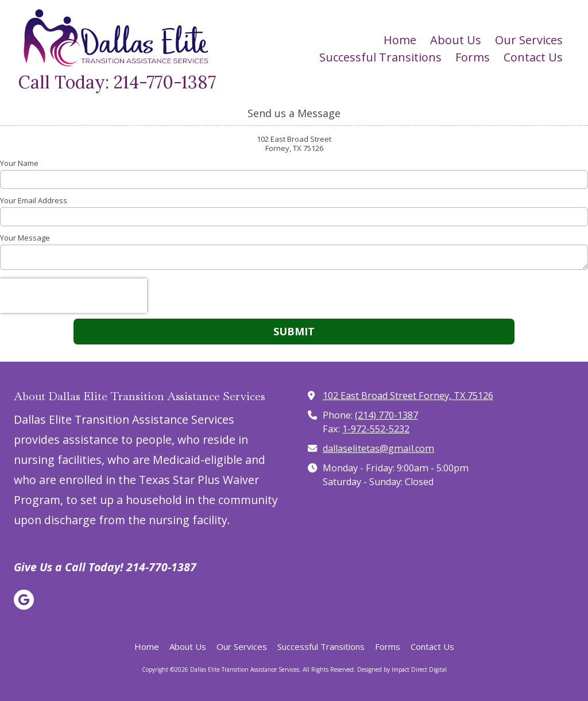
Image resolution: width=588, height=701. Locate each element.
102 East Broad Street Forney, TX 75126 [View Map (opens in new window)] (408, 396)
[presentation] (73, 296)
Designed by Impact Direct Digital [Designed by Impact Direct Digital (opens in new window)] (402, 669)
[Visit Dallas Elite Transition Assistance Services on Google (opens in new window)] (24, 600)
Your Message (25, 238)
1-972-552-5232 (376, 429)
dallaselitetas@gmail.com (378, 448)
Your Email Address (34, 200)
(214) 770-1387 (386, 415)
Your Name (19, 163)
